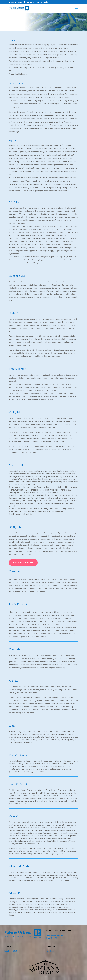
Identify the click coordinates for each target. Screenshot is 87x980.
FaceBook (50, 947)
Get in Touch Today (23, 559)
